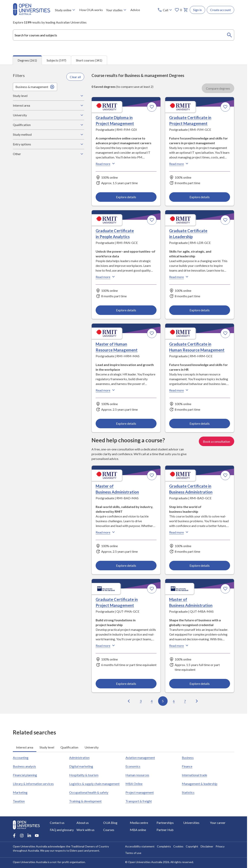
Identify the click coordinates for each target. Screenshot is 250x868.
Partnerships (165, 823)
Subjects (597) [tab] (56, 60)
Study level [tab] (47, 747)
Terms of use (133, 853)
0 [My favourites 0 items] (178, 10)
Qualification (49, 125)
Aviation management (140, 757)
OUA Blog (110, 823)
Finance (187, 766)
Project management (140, 792)
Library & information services (33, 783)
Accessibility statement (140, 846)
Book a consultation (217, 441)
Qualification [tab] (69, 747)
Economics (133, 766)
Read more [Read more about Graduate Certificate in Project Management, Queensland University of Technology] (106, 645)
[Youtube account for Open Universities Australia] (37, 836)
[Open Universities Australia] (32, 14)
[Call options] (165, 10)
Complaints (164, 846)
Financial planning (25, 775)
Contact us (57, 823)
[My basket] (186, 10)
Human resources (137, 775)
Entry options (49, 144)
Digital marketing (81, 766)
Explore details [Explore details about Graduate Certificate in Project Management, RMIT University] (200, 197)
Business (188, 757)
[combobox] (124, 35)
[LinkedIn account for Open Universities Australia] (29, 836)
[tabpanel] (124, 389)
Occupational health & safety (89, 792)
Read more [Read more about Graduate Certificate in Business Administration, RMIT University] (179, 532)
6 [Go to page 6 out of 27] (174, 701)
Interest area (49, 105)
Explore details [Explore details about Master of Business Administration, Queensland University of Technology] (200, 683)
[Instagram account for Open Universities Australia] (22, 836)
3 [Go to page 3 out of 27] (141, 701)
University (49, 115)
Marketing (20, 792)
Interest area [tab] (25, 747)
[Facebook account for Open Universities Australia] (14, 836)
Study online (66, 10)
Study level (49, 96)
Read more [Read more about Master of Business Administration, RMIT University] (106, 532)
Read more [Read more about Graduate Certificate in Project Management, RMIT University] (179, 164)
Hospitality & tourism (84, 775)
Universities (191, 823)
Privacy (220, 846)
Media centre (139, 823)
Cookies (178, 846)
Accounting (21, 757)
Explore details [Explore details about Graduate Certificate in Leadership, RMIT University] (200, 310)
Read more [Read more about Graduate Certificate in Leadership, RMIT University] (179, 277)
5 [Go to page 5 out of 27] (163, 701)
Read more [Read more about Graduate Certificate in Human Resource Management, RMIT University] (179, 390)
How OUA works (91, 10)
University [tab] (92, 747)
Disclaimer (207, 846)
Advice (135, 10)
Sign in (197, 10)
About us (83, 823)
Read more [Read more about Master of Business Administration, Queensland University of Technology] (179, 645)
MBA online (138, 830)
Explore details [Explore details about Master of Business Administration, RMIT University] (126, 565)
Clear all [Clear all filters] (75, 77)
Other (49, 154)
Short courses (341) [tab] (89, 60)
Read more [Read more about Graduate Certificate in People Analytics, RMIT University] (106, 277)
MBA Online (134, 783)
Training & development (85, 801)
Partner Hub (165, 830)
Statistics (188, 792)
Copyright (192, 846)
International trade (194, 775)
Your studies (117, 10)
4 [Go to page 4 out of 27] (152, 701)
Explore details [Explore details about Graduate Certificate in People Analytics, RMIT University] (126, 310)
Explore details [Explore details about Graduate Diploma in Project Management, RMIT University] (126, 197)
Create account (220, 10)
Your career (218, 823)
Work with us (85, 830)
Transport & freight (139, 801)
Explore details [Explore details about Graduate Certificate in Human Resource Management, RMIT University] (200, 423)
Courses (109, 830)
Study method (49, 134)
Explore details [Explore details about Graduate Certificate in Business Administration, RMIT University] (200, 565)
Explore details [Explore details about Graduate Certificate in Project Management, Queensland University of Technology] (126, 683)
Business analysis (24, 766)
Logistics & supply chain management (94, 783)
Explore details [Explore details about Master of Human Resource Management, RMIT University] (126, 423)
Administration (79, 757)
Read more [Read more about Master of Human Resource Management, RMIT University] (106, 390)
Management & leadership (200, 783)
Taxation (19, 801)
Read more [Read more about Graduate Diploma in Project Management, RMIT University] (106, 164)
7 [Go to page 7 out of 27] (185, 701)
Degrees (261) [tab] (27, 60)
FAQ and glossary (62, 830)
